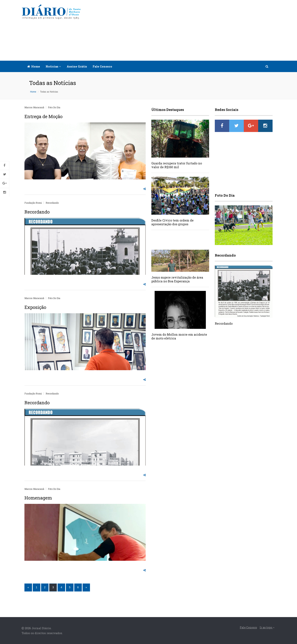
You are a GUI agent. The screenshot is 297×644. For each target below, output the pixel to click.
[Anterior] (28, 587)
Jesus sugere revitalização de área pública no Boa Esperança (177, 279)
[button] (267, 66)
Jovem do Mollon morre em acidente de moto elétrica (179, 336)
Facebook (5, 166)
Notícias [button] (53, 66)
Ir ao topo (267, 627)
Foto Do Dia (54, 107)
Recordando (52, 203)
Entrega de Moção (43, 116)
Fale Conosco (102, 66)
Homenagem (38, 498)
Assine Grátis (77, 66)
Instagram (5, 192)
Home (34, 66)
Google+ (5, 183)
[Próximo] (86, 587)
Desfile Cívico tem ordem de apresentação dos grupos (172, 222)
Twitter (5, 174)
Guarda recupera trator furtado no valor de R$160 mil (177, 165)
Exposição (35, 307)
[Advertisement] (181, 30)
